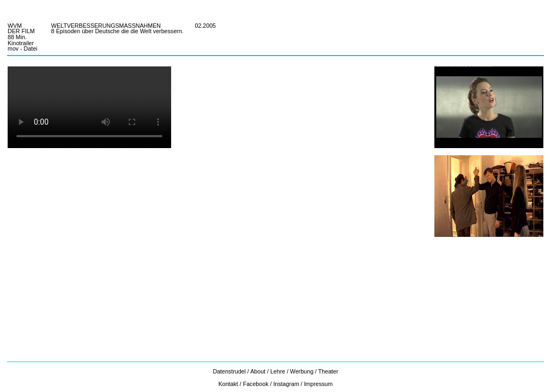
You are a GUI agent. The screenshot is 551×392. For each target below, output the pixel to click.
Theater (328, 371)
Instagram (286, 384)
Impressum (319, 384)
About (258, 371)
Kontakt (228, 384)
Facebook (256, 384)
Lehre (278, 371)
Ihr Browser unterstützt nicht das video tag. (89, 107)
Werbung (302, 371)
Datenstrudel (230, 371)
